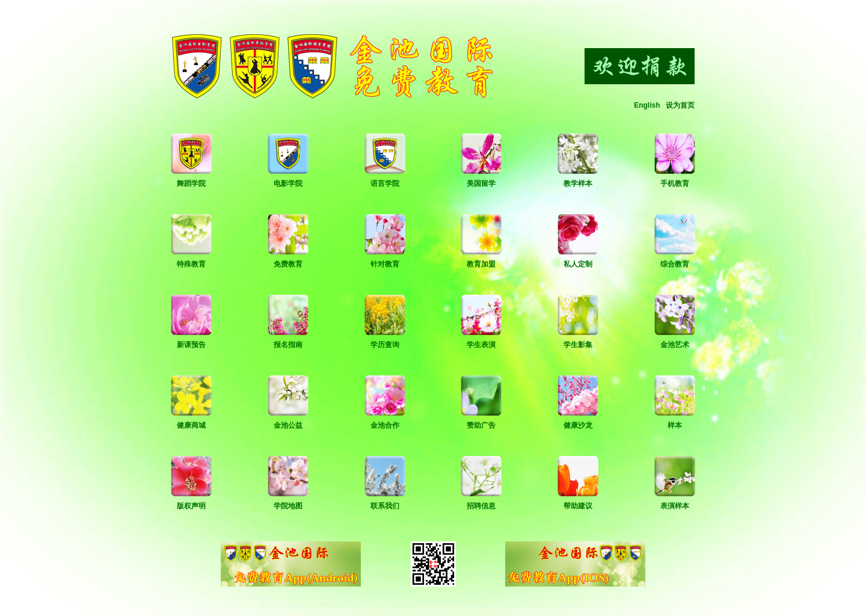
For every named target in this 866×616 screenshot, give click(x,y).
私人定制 (578, 264)
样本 (675, 425)
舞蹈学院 (191, 183)
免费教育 (288, 264)
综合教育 (675, 264)
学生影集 (578, 345)
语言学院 (385, 183)
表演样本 (675, 506)
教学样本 (578, 183)
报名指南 (288, 345)
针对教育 (385, 264)
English (647, 105)
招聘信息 (481, 506)
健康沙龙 (578, 425)
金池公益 (288, 425)
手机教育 (675, 183)
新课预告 (191, 345)
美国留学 (481, 183)
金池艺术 (675, 345)
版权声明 (191, 506)
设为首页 (680, 105)
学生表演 (481, 345)
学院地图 (288, 506)
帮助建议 (578, 506)
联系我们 (385, 506)
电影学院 (288, 183)
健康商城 (191, 425)
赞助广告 (481, 425)
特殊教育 (191, 264)
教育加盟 (481, 264)
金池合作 (385, 425)
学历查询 (385, 345)
